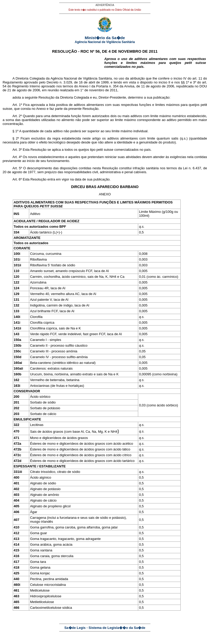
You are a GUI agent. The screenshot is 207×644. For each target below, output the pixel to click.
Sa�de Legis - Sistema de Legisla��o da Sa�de (105, 628)
